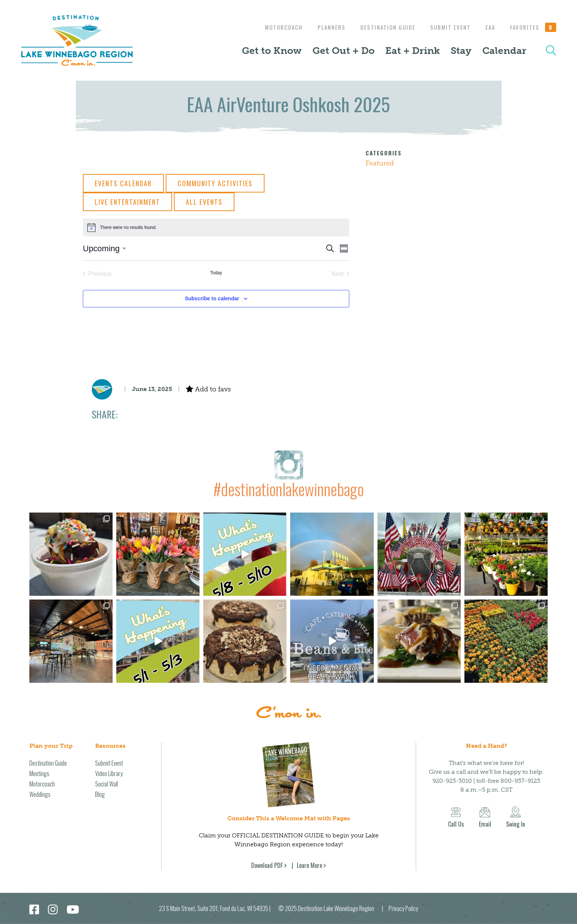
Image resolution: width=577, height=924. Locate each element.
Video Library (109, 773)
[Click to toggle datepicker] (104, 248)
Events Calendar (123, 183)
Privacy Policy (403, 908)
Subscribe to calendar (212, 298)
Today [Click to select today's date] (216, 273)
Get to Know (272, 51)
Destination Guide (382, 27)
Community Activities (215, 183)
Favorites (533, 27)
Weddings (40, 794)
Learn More (309, 865)
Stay (461, 51)
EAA (489, 27)
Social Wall (107, 784)
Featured (380, 163)
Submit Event (447, 27)
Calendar (504, 51)
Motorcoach (275, 27)
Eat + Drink (413, 51)
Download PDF (267, 865)
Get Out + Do (343, 51)
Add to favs (208, 389)
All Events (204, 202)
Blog (100, 794)
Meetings (39, 773)
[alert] (216, 227)
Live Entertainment (127, 202)
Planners (324, 27)
